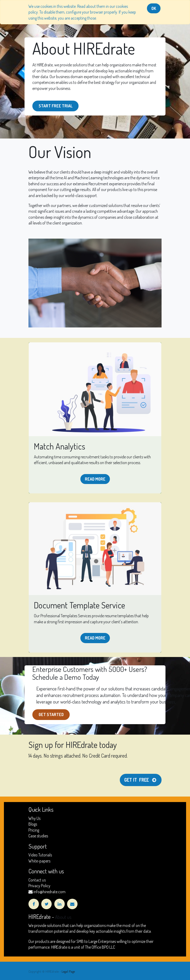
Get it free (141, 780)
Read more (95, 479)
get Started (51, 714)
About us (63, 917)
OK (154, 8)
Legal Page (68, 971)
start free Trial (56, 106)
